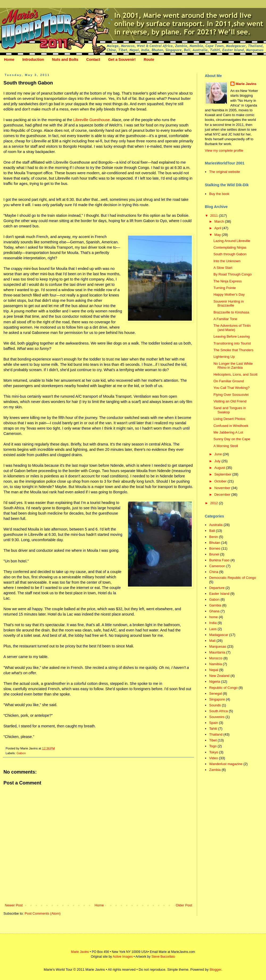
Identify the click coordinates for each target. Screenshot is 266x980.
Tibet (213, 740)
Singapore (217, 699)
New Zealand (219, 676)
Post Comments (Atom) (43, 913)
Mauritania (217, 652)
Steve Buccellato (163, 957)
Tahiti (213, 729)
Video (213, 758)
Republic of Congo (223, 688)
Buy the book (219, 194)
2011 (215, 216)
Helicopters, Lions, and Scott (235, 374)
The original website (225, 172)
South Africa (218, 711)
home (213, 617)
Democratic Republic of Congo (232, 578)
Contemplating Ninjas (230, 247)
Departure (217, 588)
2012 (215, 503)
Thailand (216, 734)
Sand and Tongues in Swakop (230, 410)
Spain (213, 723)
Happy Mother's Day (229, 294)
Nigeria (215, 682)
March (220, 221)
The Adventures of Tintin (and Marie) (232, 328)
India (213, 623)
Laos (213, 629)
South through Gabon (230, 254)
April (218, 228)
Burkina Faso (219, 560)
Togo (213, 746)
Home (9, 60)
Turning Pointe (225, 288)
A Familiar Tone (225, 319)
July (218, 461)
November (223, 488)
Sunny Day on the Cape (232, 439)
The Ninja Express (227, 281)
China (214, 572)
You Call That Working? (231, 388)
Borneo (215, 548)
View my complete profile (224, 150)
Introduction (33, 60)
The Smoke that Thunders (233, 350)
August (220, 468)
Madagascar (219, 635)
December (223, 495)
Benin (213, 537)
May (218, 235)
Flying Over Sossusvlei (231, 395)
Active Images (123, 957)
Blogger (215, 970)
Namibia (215, 664)
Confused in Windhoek (231, 426)
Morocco (216, 658)
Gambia (215, 605)
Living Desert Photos (229, 419)
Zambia (215, 770)
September (223, 474)
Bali (212, 531)
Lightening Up (224, 357)
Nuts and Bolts (65, 60)
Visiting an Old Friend (230, 401)
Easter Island (219, 594)
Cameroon (217, 566)
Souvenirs (217, 717)
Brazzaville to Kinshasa (231, 312)
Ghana (214, 611)
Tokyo (214, 752)
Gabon (21, 753)
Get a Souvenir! (122, 60)
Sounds (215, 705)
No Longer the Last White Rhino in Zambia (233, 366)
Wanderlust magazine (226, 764)
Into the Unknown (227, 261)
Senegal (215, 693)
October (221, 481)
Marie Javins (246, 84)
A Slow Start (223, 268)
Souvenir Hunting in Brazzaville (228, 304)
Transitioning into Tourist (232, 343)
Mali (212, 641)
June (219, 454)
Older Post (184, 905)
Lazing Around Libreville (232, 241)
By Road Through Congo (232, 274)
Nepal (214, 670)
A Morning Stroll (226, 446)
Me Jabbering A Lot (228, 432)
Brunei (214, 554)
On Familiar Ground (228, 381)
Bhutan (215, 543)
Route (149, 60)
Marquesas (218, 646)
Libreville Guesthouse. (92, 120)
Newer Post (14, 905)
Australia (216, 525)
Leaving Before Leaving (232, 336)
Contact (93, 60)
